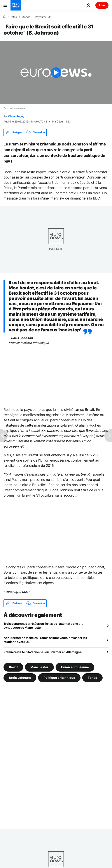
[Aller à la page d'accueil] (16, 5)
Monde (26, 17)
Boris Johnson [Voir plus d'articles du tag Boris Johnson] (20, 678)
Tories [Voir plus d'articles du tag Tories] (92, 678)
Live (102, 5)
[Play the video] (56, 73)
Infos (14, 17)
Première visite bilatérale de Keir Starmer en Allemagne (43, 652)
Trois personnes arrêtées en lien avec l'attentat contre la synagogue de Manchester (43, 626)
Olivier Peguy (16, 116)
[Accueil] (5, 17)
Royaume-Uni (44, 17)
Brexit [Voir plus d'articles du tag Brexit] (13, 667)
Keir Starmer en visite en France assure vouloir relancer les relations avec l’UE (45, 640)
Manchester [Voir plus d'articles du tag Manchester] (39, 667)
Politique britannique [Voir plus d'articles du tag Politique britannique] (59, 678)
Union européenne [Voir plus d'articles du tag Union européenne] (75, 667)
